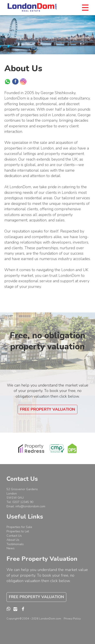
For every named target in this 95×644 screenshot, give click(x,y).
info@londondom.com (30, 506)
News (11, 548)
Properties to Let (18, 531)
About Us (13, 540)
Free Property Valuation (47, 409)
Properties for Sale (19, 527)
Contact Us (14, 536)
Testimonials (15, 544)
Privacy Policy (72, 618)
